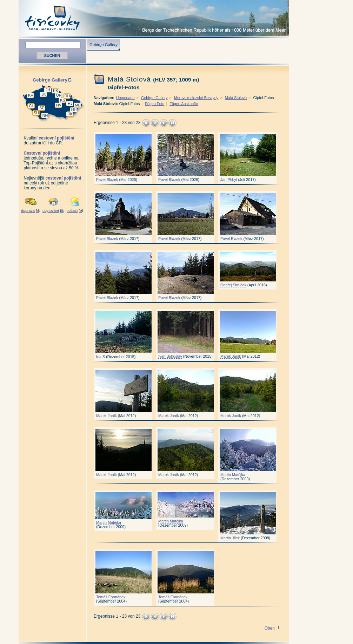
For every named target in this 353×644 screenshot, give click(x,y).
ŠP (42, 108)
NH (45, 115)
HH (74, 110)
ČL (32, 106)
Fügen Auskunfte (184, 104)
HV (59, 105)
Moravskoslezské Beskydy (196, 98)
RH (67, 96)
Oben (270, 628)
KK (55, 91)
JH (48, 90)
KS (62, 100)
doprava (28, 210)
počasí (72, 210)
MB (78, 105)
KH (31, 95)
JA (70, 114)
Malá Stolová (236, 98)
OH (59, 95)
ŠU (36, 113)
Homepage (125, 98)
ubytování (51, 210)
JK (44, 94)
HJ (70, 103)
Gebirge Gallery (104, 45)
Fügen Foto (155, 104)
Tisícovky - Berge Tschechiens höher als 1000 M (154, 18)
